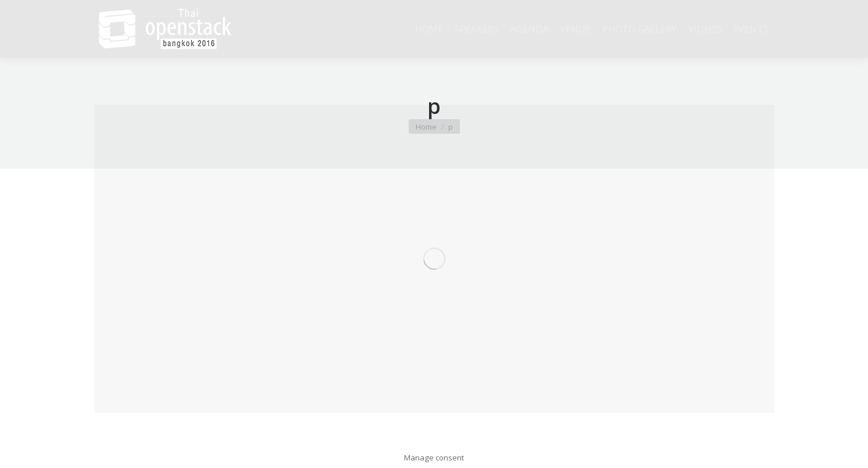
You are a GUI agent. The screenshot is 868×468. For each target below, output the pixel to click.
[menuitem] (429, 29)
